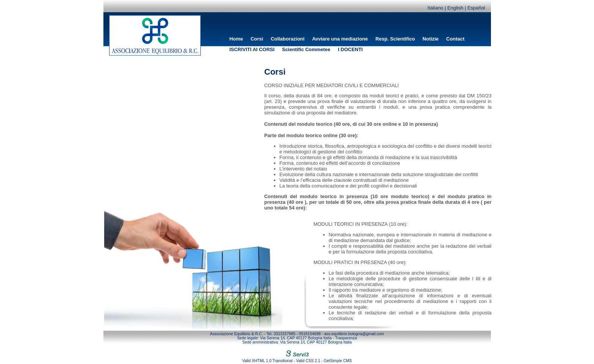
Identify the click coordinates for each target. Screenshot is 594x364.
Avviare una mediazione (340, 39)
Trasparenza (346, 338)
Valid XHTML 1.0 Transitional (267, 361)
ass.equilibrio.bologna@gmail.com (354, 334)
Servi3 (297, 355)
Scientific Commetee (306, 49)
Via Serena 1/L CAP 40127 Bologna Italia (296, 338)
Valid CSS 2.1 (308, 361)
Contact (455, 39)
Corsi (257, 39)
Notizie (430, 39)
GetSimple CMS (338, 361)
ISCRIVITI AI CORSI (252, 49)
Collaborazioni (288, 39)
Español (476, 8)
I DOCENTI (350, 49)
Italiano (435, 8)
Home (236, 39)
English (455, 8)
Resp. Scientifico (395, 39)
